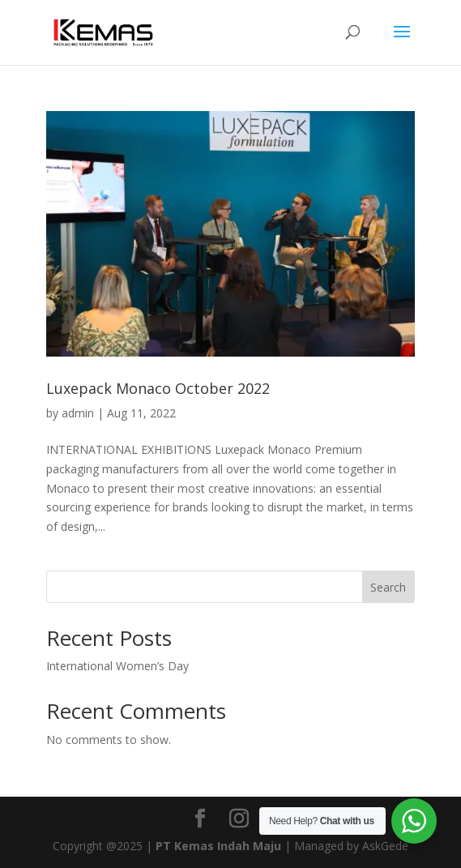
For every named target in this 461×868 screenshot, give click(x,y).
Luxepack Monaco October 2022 (158, 388)
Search (388, 587)
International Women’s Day (117, 666)
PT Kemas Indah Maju (218, 846)
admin (78, 413)
